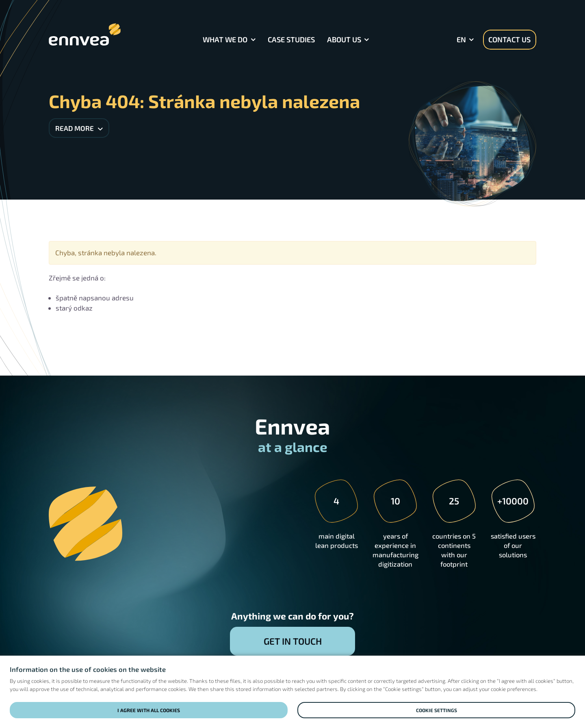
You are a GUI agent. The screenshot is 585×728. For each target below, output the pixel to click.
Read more (79, 128)
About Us (344, 39)
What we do (225, 39)
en (461, 39)
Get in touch (293, 641)
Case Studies (291, 39)
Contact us (509, 39)
